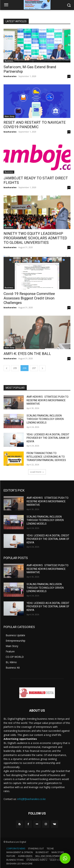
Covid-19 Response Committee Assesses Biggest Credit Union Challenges (29, 298)
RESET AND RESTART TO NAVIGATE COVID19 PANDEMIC (35, 125)
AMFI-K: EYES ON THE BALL (27, 354)
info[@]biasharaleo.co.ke (31, 799)
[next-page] (42, 368)
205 (15, 368)
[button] (65, 858)
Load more (37, 472)
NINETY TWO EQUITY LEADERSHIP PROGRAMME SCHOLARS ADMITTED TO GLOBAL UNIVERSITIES (35, 238)
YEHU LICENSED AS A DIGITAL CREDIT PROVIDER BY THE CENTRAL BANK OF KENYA (48, 438)
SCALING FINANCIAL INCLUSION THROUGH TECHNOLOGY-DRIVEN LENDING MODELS (45, 419)
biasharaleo (10, 76)
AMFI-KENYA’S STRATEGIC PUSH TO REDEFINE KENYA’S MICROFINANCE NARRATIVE (48, 400)
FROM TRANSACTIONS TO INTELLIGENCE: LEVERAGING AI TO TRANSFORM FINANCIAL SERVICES (46, 457)
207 (34, 368)
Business (9, 61)
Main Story (9, 116)
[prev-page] (7, 368)
